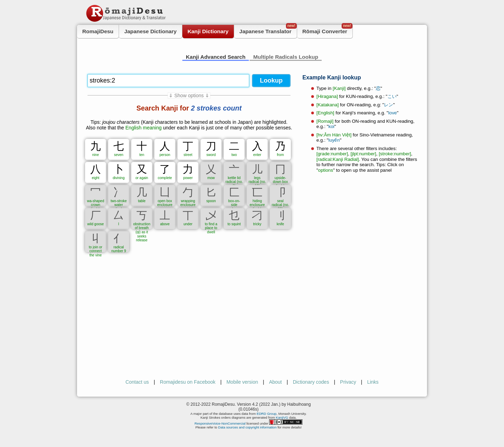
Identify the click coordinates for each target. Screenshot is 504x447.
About (276, 382)
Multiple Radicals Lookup (286, 57)
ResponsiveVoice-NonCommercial (220, 423)
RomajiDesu (98, 31)
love (392, 113)
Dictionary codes (311, 382)
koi (331, 126)
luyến (334, 140)
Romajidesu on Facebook (188, 382)
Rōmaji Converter (327, 30)
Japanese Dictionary (150, 31)
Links (373, 382)
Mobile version (242, 382)
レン (388, 105)
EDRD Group (267, 414)
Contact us (137, 382)
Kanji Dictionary (208, 31)
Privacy (348, 382)
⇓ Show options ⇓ (189, 95)
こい (392, 96)
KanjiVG (282, 417)
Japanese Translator (268, 30)
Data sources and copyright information (247, 427)
